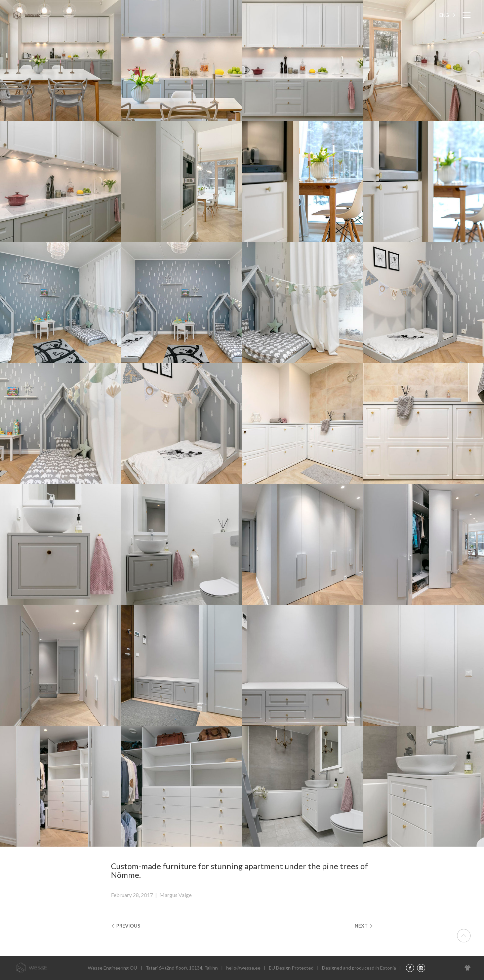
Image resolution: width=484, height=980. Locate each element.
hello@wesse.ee (243, 968)
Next (363, 926)
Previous (127, 926)
